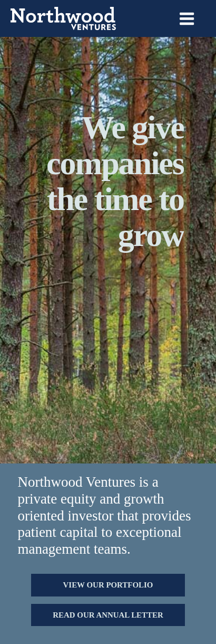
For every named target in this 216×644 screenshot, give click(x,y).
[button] (108, 585)
